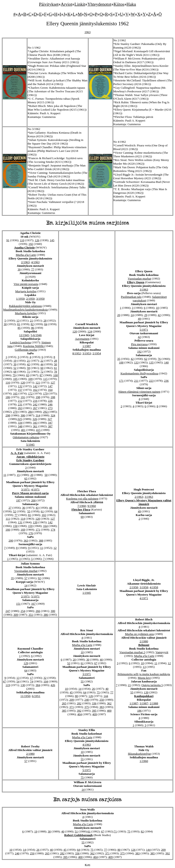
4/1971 (35, 489)
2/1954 (97, 353)
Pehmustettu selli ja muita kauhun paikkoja (144, 674)
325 (20, 419)
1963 (87, 32)
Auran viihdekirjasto (30, 457)
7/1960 (82, 506)
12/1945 (24, 335)
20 (119, 315)
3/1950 (40, 299)
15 (18, 475)
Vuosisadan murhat (139, 279)
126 (37, 240)
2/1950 (30, 299)
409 (95, 714)
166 (8, 530)
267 (35, 408)
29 (146, 315)
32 (45, 678)
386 (46, 615)
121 (38, 382)
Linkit (80, 4)
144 (106, 696)
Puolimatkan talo (131, 297)
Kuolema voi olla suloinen (82, 499)
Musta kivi (144, 678)
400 (109, 711)
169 (23, 530)
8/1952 (77, 353)
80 (76, 696)
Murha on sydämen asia (139, 634)
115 (45, 379)
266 (38, 611)
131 (20, 522)
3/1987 (144, 703)
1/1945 (87, 593)
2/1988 (154, 703)
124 (90, 331)
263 (20, 408)
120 (23, 382)
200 (33, 500)
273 (50, 408)
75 (98, 692)
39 (19, 269)
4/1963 (35, 262)
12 (55, 548)
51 (76, 831)
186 (8, 397)
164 (50, 390)
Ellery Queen (136, 282)
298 (8, 415)
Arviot (66, 4)
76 (159, 359)
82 (32, 324)
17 (31, 678)
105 (15, 379)
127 (53, 382)
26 (93, 689)
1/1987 (87, 346)
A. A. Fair (17, 453)
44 (42, 364)
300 (53, 611)
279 (15, 412)
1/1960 (144, 761)
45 (71, 692)
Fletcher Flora (81, 509)
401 (23, 430)
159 (30, 526)
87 (41, 375)
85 (19, 328)
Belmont (144, 645)
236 (166, 381)
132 (20, 386)
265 (64, 703)
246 (50, 404)
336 (94, 703)
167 (33, 604)
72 (42, 372)
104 (46, 681)
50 (55, 364)
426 (53, 685)
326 (35, 419)
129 (26, 663)
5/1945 (30, 444)
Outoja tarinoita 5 (152, 685)
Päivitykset (49, 4)
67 (96, 663)
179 (45, 393)
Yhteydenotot (99, 4)
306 (23, 415)
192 (31, 244)
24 (132, 315)
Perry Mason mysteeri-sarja (30, 493)
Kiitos (119, 4)
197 (18, 500)
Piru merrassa (139, 344)
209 (72, 700)
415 (38, 430)
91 (8, 240)
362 (109, 703)
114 (23, 519)
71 (28, 372)
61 (55, 368)
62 (146, 359)
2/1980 (144, 641)
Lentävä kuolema (21, 342)
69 (82, 517)
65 (26, 478)
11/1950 (25, 696)
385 (64, 711)
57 (26, 578)
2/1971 (25, 596)
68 (15, 372)
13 (18, 320)
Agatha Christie (25, 247)
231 (20, 404)
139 (35, 522)
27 (10, 508)
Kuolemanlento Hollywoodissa (139, 373)
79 (14, 375)
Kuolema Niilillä (34, 346)
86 (33, 328)
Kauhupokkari (144, 696)
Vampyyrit (162, 652)
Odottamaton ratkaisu (26, 437)
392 (79, 711)
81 (19, 324)
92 (39, 578)
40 (101, 659)
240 (87, 700)
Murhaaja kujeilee (26, 313)
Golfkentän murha (26, 350)
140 (166, 362)
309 (16, 615)
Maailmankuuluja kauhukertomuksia (26, 310)
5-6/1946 (36, 335)
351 (31, 615)
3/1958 (144, 587)
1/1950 (20, 299)
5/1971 (144, 330)
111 (8, 519)
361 (35, 426)
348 (20, 426)
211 (136, 381)
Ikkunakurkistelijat (140, 754)
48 (51, 508)
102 (44, 515)
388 (41, 540)
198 (38, 397)
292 (46, 412)
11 (5, 475)
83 (28, 375)
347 (50, 423)
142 (35, 386)
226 (50, 401)
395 (94, 711)
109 (30, 379)
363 (26, 540)
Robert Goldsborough (79, 835)
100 (55, 375)
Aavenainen (82, 339)
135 (151, 362)
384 (38, 685)
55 (29, 511)
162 (35, 390)
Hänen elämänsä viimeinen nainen (139, 392)
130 (23, 685)
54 (18, 681)
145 (52, 240)
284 (30, 412)
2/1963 (25, 262)
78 (55, 372)
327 (50, 419)
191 (23, 397)
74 (31, 681)
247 (8, 611)
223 (151, 381)
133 (136, 362)
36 (24, 508)
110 (22, 240)
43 (37, 508)
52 (15, 368)
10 (157, 308)
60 (42, 368)
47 (4, 681)
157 (20, 390)
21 (31, 320)
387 (50, 426)
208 (53, 397)
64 (56, 511)
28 (45, 320)
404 (80, 714)
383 (102, 707)
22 (42, 361)
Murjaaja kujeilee (26, 291)
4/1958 (154, 587)
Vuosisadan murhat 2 (132, 652)
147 (50, 386)
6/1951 (36, 696)
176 (31, 533)
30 (5, 324)
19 (15, 361)
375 (87, 707)
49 (139, 319)
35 (119, 359)
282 (79, 703)
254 (23, 611)
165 (15, 393)
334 (20, 423)
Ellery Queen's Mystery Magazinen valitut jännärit (144, 502)
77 (33, 269)
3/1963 (144, 289)
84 (46, 324)
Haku (131, 4)
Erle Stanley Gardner (30, 460)
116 (8, 382)
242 (35, 404)
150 (15, 526)
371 (72, 707)
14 (26, 585)
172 (30, 393)
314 (38, 415)
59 (28, 368)
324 (53, 415)
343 (35, 423)
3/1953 (87, 353)
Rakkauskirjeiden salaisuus (25, 306)
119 (8, 685)
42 (28, 364)
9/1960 (92, 506)
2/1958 (134, 587)
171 (121, 381)
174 (53, 530)
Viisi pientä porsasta (26, 284)
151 (18, 604)
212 (20, 401)
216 (35, 401)
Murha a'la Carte (26, 255)
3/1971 (25, 489)
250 (102, 700)
